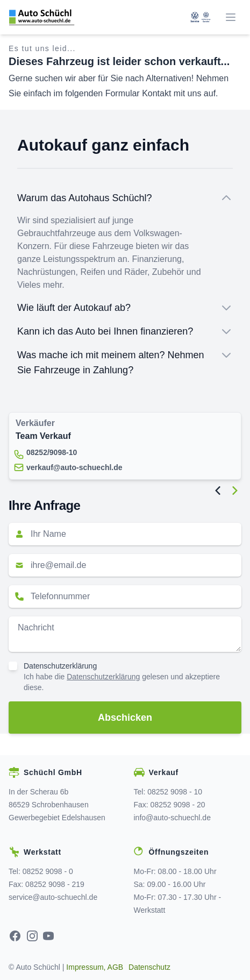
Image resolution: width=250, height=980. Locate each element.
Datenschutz (149, 967)
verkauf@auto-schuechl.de (74, 467)
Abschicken (125, 718)
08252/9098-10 (52, 452)
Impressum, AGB (95, 967)
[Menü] (231, 17)
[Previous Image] (218, 491)
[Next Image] (235, 491)
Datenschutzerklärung (60, 666)
